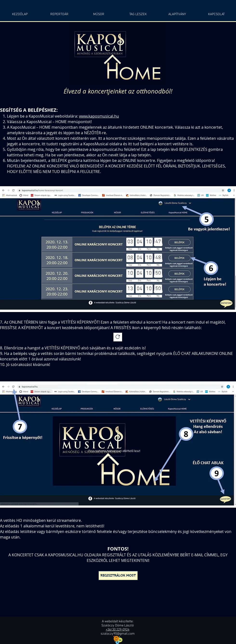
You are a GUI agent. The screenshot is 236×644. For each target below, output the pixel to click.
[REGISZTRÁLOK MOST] (118, 576)
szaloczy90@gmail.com (118, 634)
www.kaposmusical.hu (99, 116)
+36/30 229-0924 (118, 630)
